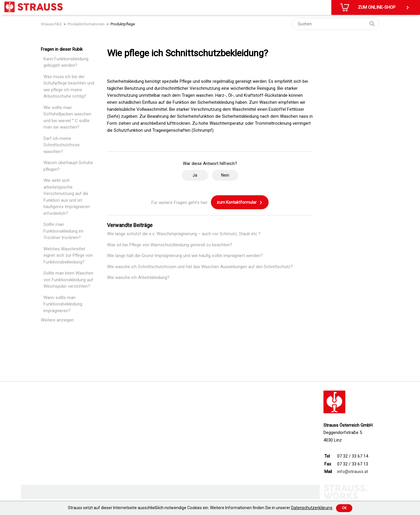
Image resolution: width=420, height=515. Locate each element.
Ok (344, 508)
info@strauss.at (353, 472)
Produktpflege (123, 24)
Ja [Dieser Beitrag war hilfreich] (195, 175)
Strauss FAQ (51, 24)
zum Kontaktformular (240, 203)
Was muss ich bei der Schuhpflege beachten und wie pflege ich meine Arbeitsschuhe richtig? (69, 87)
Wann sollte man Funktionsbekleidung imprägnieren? (63, 304)
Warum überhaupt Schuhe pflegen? (68, 166)
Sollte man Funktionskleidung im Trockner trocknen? (63, 231)
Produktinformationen (86, 24)
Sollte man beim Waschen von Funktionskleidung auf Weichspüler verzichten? (68, 280)
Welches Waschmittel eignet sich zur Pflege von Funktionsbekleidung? (68, 255)
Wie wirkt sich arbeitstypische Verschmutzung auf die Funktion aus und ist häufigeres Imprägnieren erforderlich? (67, 197)
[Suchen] (335, 24)
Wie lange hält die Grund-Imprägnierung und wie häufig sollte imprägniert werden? (185, 256)
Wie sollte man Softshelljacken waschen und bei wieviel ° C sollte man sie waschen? (67, 117)
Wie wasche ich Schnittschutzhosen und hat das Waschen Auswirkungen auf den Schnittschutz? (200, 267)
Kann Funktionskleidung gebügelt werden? (66, 62)
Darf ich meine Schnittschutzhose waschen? (62, 145)
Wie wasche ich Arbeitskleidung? (138, 277)
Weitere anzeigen (57, 320)
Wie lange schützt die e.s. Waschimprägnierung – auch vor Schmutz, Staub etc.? (184, 234)
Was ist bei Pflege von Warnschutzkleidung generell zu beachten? (170, 245)
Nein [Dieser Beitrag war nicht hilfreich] (225, 175)
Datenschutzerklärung (312, 508)
